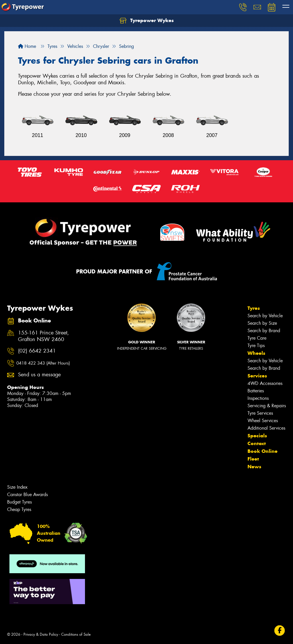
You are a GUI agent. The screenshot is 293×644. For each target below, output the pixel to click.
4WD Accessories (265, 383)
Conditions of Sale (76, 634)
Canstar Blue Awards (27, 495)
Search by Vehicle (265, 316)
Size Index (17, 487)
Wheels (256, 353)
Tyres (254, 308)
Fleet (253, 459)
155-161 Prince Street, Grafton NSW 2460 (43, 336)
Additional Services (266, 428)
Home (27, 46)
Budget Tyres (19, 502)
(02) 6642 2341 (37, 351)
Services (257, 376)
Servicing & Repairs (267, 406)
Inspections (258, 398)
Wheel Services (263, 421)
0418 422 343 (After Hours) (43, 363)
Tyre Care (257, 338)
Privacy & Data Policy (41, 634)
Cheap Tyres (19, 509)
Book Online (263, 451)
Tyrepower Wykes (147, 21)
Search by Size (262, 323)
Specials (257, 436)
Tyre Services (260, 413)
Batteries (256, 391)
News (254, 467)
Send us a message (39, 375)
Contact (257, 443)
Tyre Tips (256, 346)
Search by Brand (264, 331)
